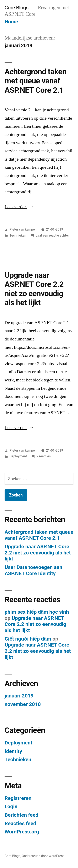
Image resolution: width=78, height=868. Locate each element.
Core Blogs (17, 8)
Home (11, 22)
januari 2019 (19, 696)
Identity (13, 751)
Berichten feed (22, 815)
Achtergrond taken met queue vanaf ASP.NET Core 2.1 (35, 81)
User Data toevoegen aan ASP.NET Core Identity (33, 570)
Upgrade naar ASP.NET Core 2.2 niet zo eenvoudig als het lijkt (34, 289)
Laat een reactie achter (52, 235)
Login (11, 806)
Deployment (18, 456)
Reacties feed (20, 823)
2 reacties (44, 456)
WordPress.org (22, 832)
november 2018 (23, 704)
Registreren (18, 798)
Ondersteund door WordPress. (44, 856)
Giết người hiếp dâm (28, 639)
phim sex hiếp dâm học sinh (37, 612)
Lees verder (19, 207)
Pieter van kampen (23, 229)
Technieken (18, 235)
